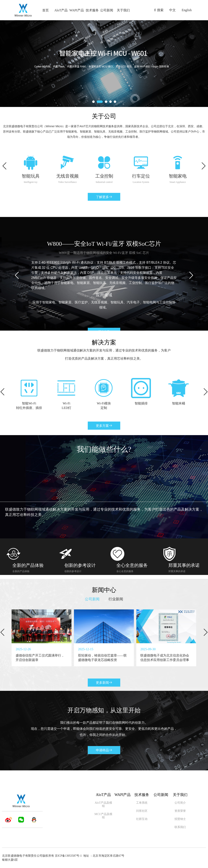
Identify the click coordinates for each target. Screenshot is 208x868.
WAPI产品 (122, 795)
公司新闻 (108, 10)
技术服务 (142, 795)
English (187, 10)
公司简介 (180, 803)
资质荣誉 (180, 811)
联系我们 (180, 827)
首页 (45, 10)
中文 (172, 10)
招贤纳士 (180, 819)
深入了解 (104, 92)
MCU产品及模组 (103, 816)
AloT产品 (103, 795)
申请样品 (104, 750)
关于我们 (180, 795)
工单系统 (142, 803)
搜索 (158, 10)
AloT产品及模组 (103, 804)
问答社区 (142, 811)
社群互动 (142, 819)
